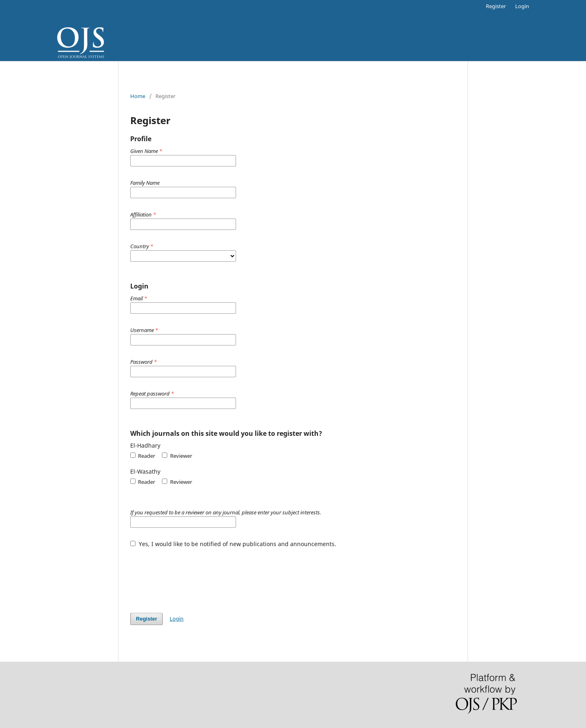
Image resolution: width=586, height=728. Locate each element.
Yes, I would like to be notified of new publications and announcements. (233, 544)
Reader (143, 456)
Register (496, 6)
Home (138, 96)
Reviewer (177, 456)
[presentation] (192, 576)
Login (522, 6)
